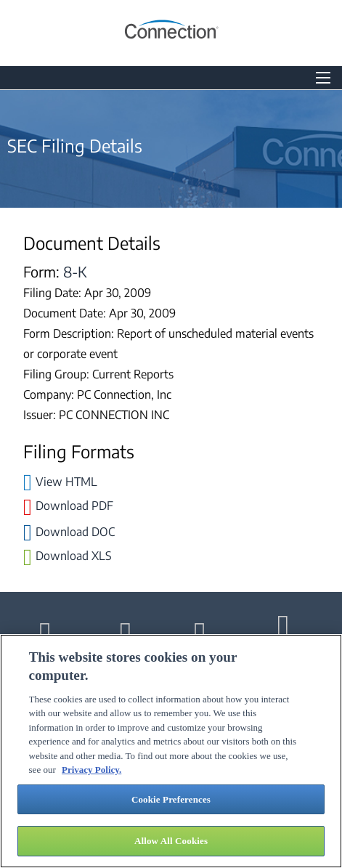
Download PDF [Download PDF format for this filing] (74, 506)
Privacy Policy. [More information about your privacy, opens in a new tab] (91, 770)
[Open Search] (323, 78)
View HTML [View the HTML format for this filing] (66, 482)
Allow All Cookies (171, 841)
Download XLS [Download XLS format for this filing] (74, 556)
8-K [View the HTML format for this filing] (75, 271)
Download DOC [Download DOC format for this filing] (75, 532)
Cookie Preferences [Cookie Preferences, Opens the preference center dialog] (171, 799)
